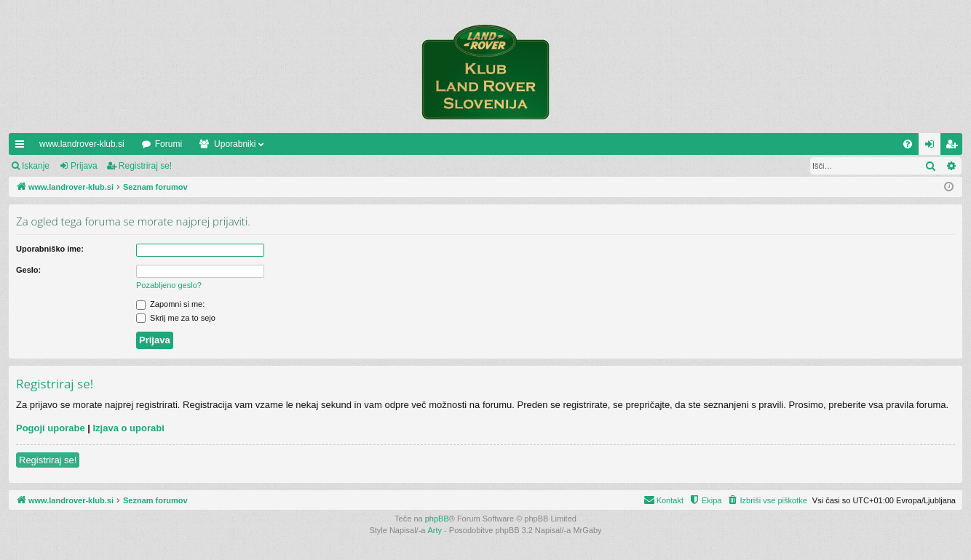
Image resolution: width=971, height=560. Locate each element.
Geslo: (28, 270)
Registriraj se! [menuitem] (955, 147)
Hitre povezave (23, 147)
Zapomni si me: (170, 304)
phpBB (437, 519)
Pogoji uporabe (51, 428)
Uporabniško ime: (50, 249)
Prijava (84, 166)
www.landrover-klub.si (82, 144)
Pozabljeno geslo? (169, 285)
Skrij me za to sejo (176, 318)
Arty (435, 530)
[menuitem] (908, 144)
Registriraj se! (145, 166)
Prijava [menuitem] (933, 147)
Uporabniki (235, 144)
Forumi (169, 144)
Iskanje (36, 166)
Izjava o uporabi (129, 428)
